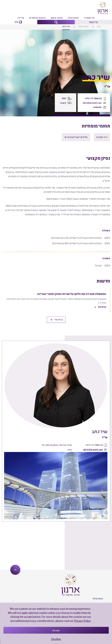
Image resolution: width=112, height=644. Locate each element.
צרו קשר (93, 22)
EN (17, 22)
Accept (56, 630)
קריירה (21, 18)
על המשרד (89, 18)
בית (99, 26)
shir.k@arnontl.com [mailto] (92, 103)
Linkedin (97, 107)
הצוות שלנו (73, 18)
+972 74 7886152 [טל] (95, 99)
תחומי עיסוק (57, 18)
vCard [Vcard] (64, 103)
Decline (56, 639)
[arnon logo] (103, 7)
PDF (65, 99)
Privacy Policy (83, 621)
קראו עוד (57, 313)
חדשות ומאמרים (38, 18)
